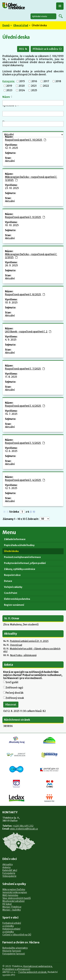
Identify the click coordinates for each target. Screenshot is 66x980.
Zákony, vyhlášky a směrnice (20, 569)
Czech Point (11, 593)
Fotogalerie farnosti (14, 954)
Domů (6, 25)
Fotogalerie (9, 873)
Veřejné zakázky (13, 587)
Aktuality (8, 864)
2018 (58, 81)
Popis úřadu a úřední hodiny (19, 545)
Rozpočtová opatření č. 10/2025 (25, 140)
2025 (34, 90)
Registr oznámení (14, 605)
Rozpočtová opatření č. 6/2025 (25, 406)
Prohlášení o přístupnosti (16, 969)
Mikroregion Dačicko (14, 889)
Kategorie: (9, 81)
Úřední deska (11, 551)
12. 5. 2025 (11, 488)
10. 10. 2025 (12, 225)
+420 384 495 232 (23, 826)
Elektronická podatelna (17, 599)
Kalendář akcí (10, 870)
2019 (9, 86)
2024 (22, 90)
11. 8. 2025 (11, 377)
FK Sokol (7, 904)
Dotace (8, 581)
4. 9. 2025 (11, 340)
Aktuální (10, 161)
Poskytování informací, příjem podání (25, 563)
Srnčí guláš (12, 682)
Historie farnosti (12, 951)
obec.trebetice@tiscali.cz (24, 829)
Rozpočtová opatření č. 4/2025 (25, 480)
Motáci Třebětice (12, 907)
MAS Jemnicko (10, 895)
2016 (34, 81)
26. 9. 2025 (11, 265)
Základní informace (15, 539)
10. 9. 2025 (11, 303)
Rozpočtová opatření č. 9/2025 (25, 217)
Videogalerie (9, 876)
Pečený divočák (15, 693)
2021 (34, 86)
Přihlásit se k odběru (47, 49)
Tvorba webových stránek (32, 972)
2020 (22, 86)
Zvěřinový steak (15, 698)
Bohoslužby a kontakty (15, 948)
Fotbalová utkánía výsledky (12, 924)
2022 (46, 86)
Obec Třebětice (16, 6)
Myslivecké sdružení (13, 901)
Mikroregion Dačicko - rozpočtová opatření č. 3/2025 (31, 179)
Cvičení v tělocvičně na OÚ (17, 935)
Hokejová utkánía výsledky (11, 930)
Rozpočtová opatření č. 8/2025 (25, 294)
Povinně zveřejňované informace (22, 557)
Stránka (14, 512)
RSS (23, 49)
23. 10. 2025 (12, 188)
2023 (9, 90)
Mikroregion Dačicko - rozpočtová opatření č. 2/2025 (31, 256)
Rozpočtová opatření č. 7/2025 (25, 369)
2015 (22, 81)
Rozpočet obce (12, 575)
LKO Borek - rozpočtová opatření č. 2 (28, 332)
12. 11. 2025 (12, 148)
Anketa (8, 665)
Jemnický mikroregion (15, 892)
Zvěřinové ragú (14, 688)
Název (6, 97)
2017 (46, 81)
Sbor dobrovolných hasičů (17, 898)
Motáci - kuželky (12, 910)
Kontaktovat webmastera (38, 966)
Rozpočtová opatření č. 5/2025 (25, 443)
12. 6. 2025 (11, 451)
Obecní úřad (21, 25)
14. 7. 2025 (11, 414)
